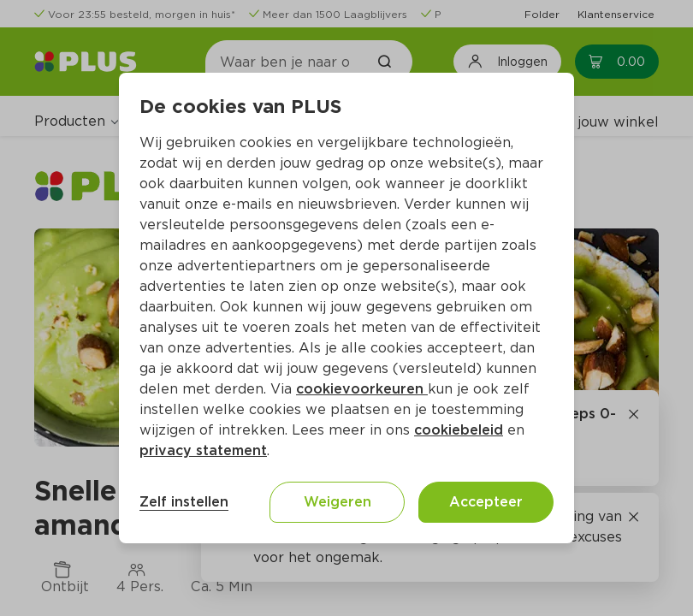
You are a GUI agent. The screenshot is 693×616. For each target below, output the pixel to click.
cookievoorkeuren (362, 389)
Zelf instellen (184, 502)
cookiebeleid (459, 430)
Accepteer (486, 502)
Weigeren (338, 502)
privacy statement (203, 450)
